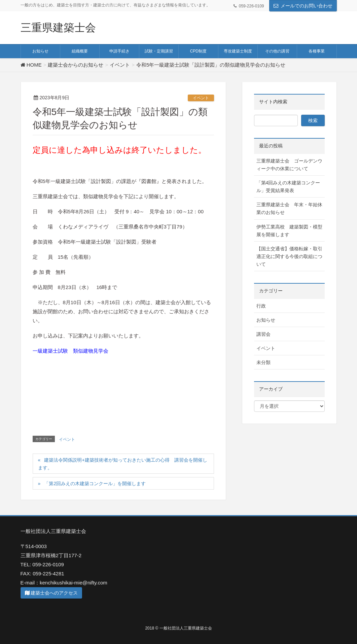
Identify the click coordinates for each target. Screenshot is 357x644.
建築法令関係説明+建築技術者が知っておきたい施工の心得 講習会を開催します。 (123, 464)
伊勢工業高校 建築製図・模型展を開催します (289, 231)
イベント (201, 98)
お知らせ (266, 320)
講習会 (263, 334)
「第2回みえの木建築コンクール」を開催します (95, 484)
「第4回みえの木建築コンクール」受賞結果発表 (288, 187)
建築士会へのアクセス (51, 593)
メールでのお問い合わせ (307, 6)
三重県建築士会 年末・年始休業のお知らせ (289, 208)
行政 (261, 306)
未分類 (263, 362)
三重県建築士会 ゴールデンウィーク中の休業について (289, 165)
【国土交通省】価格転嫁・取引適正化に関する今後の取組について (289, 256)
